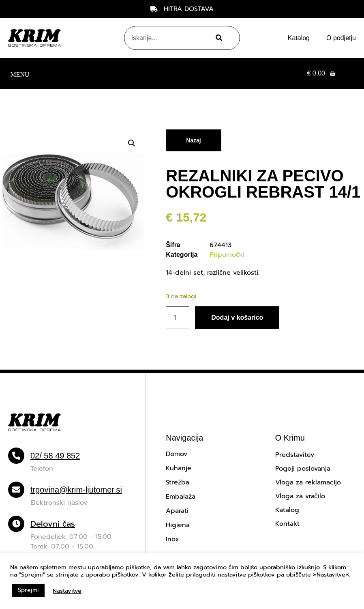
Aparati (177, 511)
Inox (172, 539)
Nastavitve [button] (67, 591)
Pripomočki (227, 255)
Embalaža (181, 497)
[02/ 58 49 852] (16, 456)
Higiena (178, 525)
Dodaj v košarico (237, 317)
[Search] (217, 38)
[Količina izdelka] (178, 318)
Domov (177, 454)
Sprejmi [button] (28, 590)
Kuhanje (179, 468)
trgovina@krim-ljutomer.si (76, 490)
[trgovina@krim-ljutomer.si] (16, 490)
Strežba (178, 482)
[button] (20, 74)
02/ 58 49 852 (55, 456)
